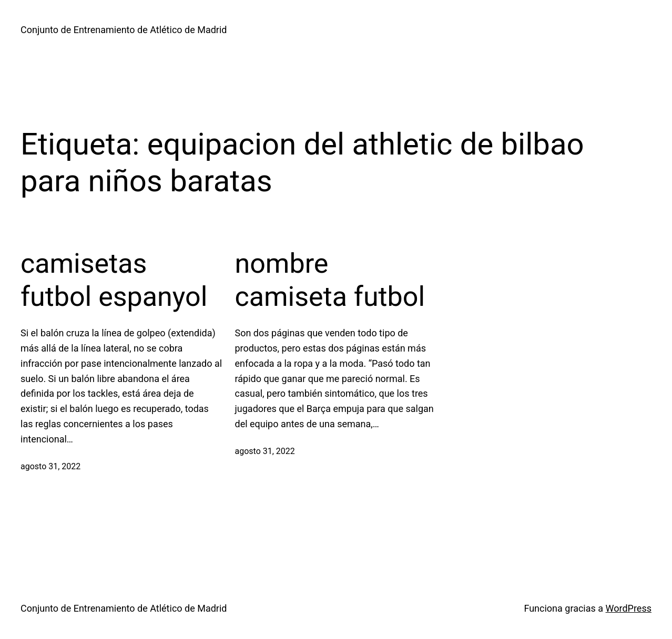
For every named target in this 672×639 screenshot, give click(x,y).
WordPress (629, 608)
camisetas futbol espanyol (114, 280)
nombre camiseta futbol (330, 280)
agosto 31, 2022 (50, 466)
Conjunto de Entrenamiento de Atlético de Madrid (124, 30)
